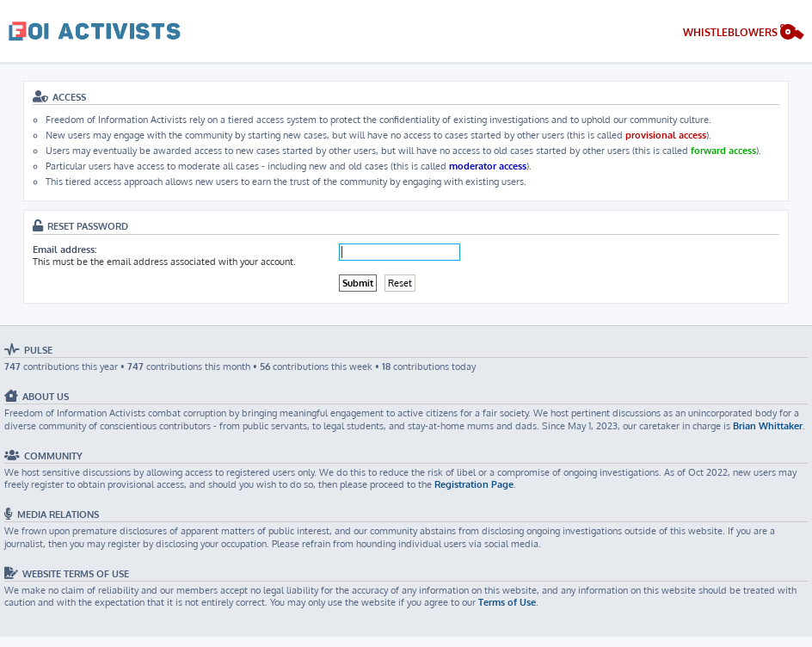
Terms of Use (507, 602)
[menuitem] (744, 34)
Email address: (65, 250)
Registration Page (474, 484)
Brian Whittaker (768, 426)
